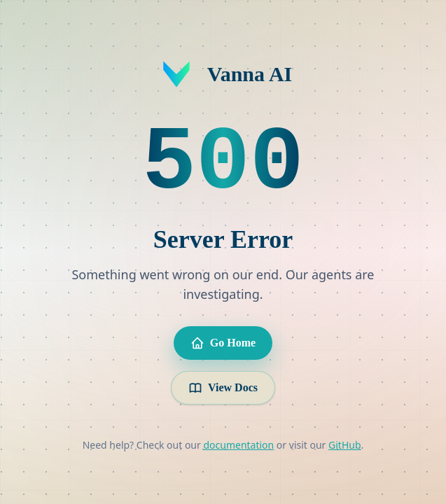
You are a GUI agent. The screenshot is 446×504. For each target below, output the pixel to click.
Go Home (223, 343)
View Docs (223, 388)
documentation (238, 445)
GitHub (345, 445)
